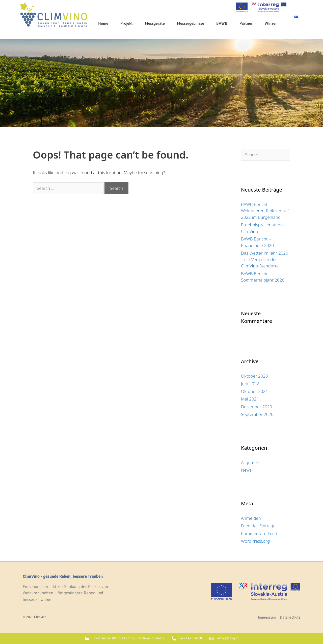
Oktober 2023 (254, 376)
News (246, 470)
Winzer (271, 23)
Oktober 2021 (254, 391)
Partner (246, 23)
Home (103, 23)
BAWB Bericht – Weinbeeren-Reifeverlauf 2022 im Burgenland (265, 211)
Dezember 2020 (257, 407)
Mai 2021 (250, 399)
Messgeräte (155, 23)
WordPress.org (255, 541)
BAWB (222, 23)
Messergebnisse (191, 23)
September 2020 (257, 414)
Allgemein (251, 462)
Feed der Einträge (258, 526)
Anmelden (251, 518)
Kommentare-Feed (259, 533)
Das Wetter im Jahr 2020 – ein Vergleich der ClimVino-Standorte (265, 259)
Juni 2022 (250, 384)
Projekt (127, 23)
